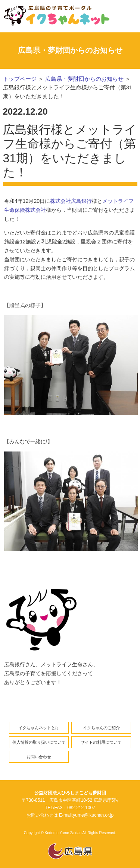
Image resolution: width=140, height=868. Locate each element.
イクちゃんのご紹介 (101, 728)
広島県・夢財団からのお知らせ (84, 79)
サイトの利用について (101, 742)
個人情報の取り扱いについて (39, 742)
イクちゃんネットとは (39, 728)
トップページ (20, 79)
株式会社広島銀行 (71, 201)
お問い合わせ (39, 757)
